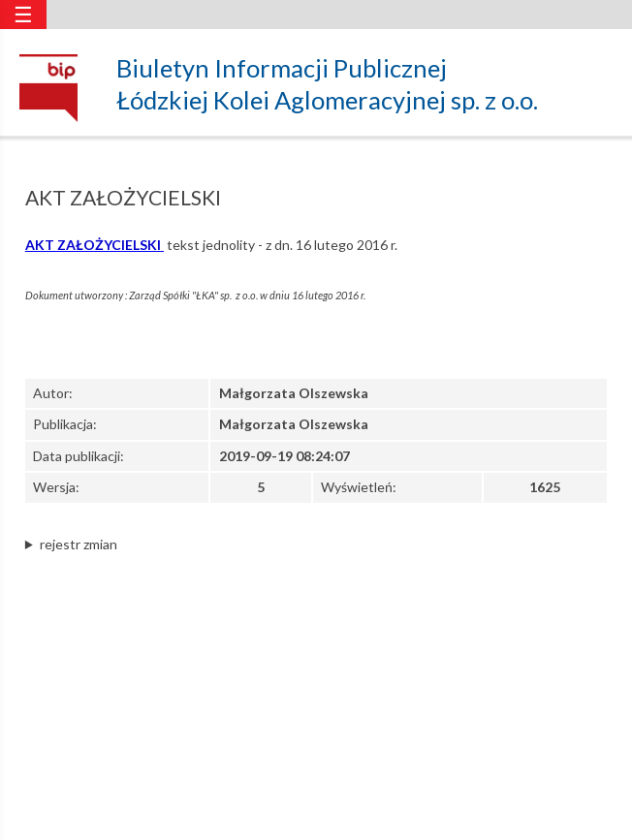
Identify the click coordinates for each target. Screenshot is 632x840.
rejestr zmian (79, 544)
